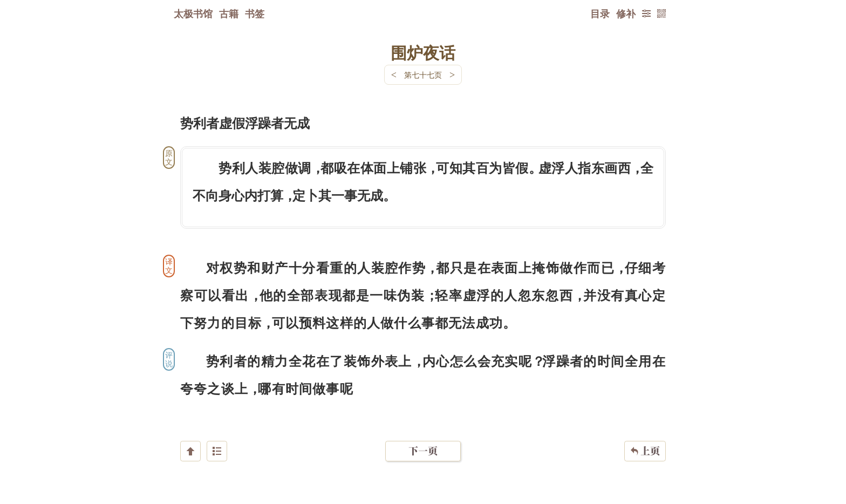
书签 (255, 13)
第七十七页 (423, 75)
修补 (626, 13)
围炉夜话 (423, 52)
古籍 (229, 13)
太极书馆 (193, 13)
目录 (600, 13)
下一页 (423, 440)
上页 (645, 440)
